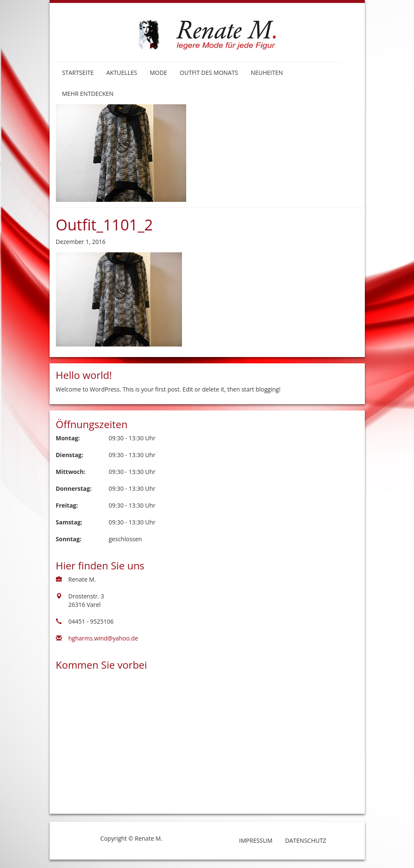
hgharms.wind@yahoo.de (103, 638)
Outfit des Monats (209, 73)
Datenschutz (306, 840)
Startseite (78, 73)
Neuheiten (267, 73)
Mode (158, 73)
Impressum (256, 840)
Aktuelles (122, 73)
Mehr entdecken (88, 94)
